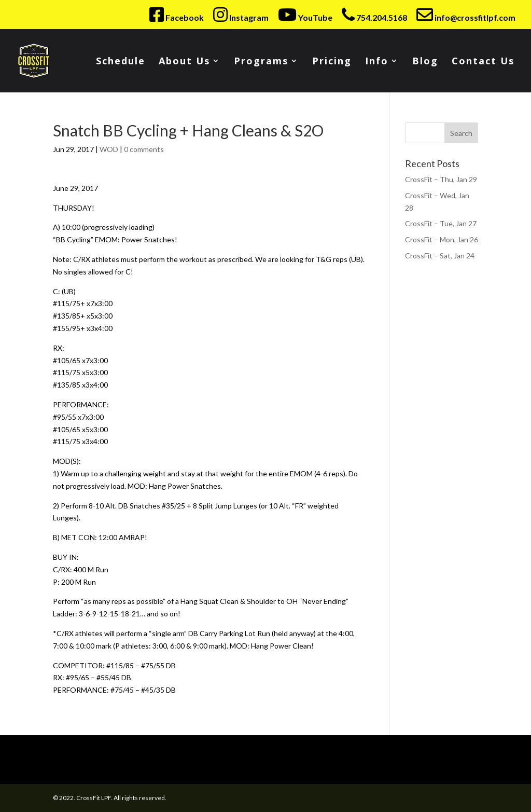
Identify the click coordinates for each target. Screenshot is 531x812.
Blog (425, 62)
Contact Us (483, 62)
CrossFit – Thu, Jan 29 (441, 179)
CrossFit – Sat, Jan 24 (440, 256)
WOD (109, 149)
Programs (261, 62)
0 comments (144, 149)
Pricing (332, 62)
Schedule (121, 62)
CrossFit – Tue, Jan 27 (441, 223)
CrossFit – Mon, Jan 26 (442, 239)
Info (377, 62)
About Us (184, 62)
